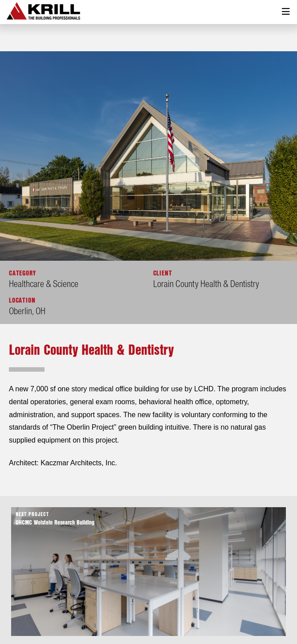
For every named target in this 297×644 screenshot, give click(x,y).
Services (150, 617)
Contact (209, 617)
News (180, 617)
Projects (115, 617)
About (85, 617)
